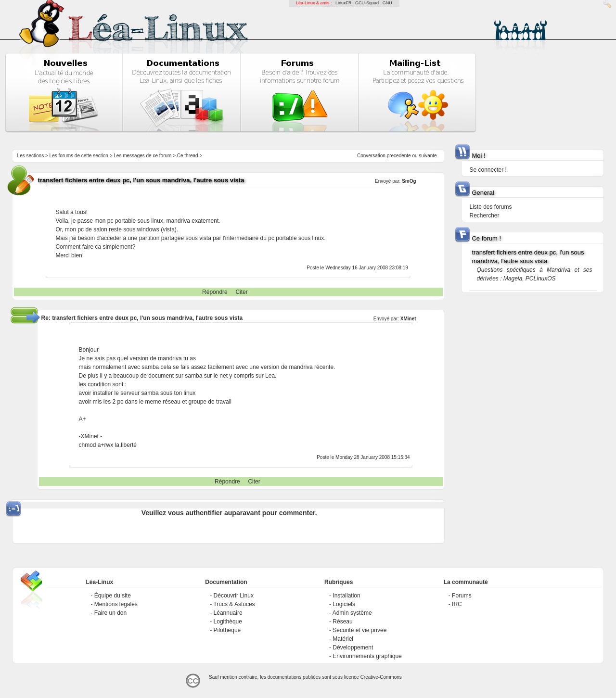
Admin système (352, 613)
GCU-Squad (367, 3)
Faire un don (110, 613)
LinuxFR (344, 3)
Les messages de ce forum (142, 156)
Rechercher (484, 216)
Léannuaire (228, 613)
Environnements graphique (367, 656)
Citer (241, 292)
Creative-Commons (381, 677)
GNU (387, 3)
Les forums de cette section (79, 156)
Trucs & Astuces (234, 604)
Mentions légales (116, 604)
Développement (353, 647)
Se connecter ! (488, 170)
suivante (428, 156)
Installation (346, 596)
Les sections (31, 156)
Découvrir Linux (234, 596)
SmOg (409, 181)
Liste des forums (490, 207)
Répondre (215, 292)
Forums (462, 596)
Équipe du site (113, 596)
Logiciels (344, 604)
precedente (399, 156)
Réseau (342, 622)
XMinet (408, 319)
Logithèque (228, 622)
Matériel (343, 639)
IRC (457, 604)
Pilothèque (227, 630)
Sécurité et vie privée (359, 630)
